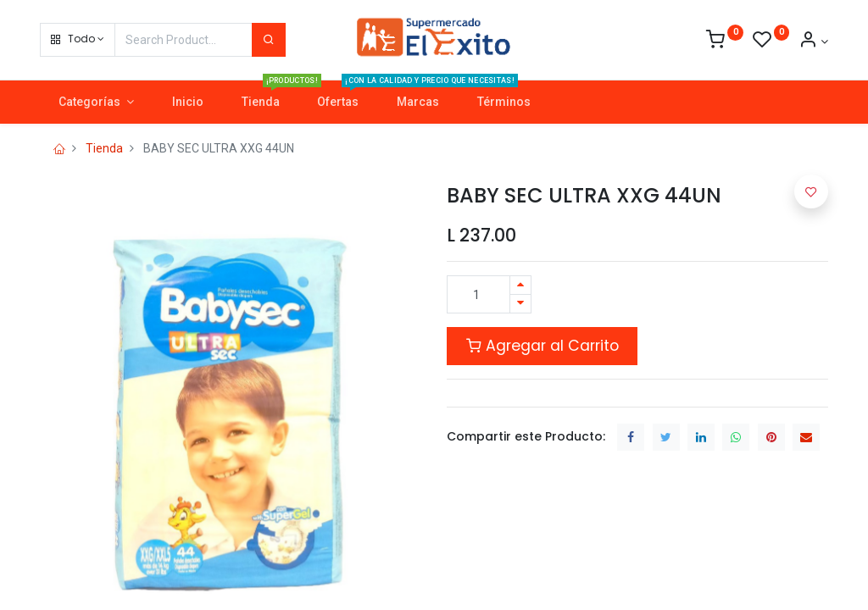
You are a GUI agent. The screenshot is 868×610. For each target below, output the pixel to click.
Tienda (104, 148)
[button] (78, 40)
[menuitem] (187, 103)
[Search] (269, 40)
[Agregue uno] (520, 285)
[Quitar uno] (520, 304)
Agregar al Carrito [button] (542, 346)
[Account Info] (813, 42)
